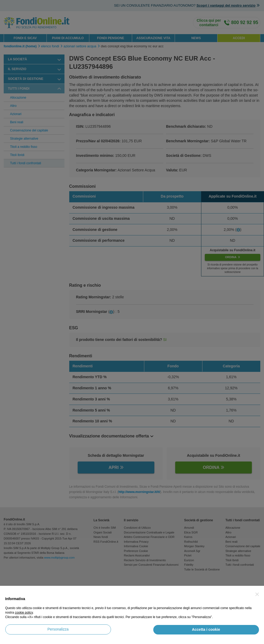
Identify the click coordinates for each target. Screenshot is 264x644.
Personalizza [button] (58, 629)
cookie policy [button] (24, 613)
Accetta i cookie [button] (206, 629)
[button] (257, 594)
